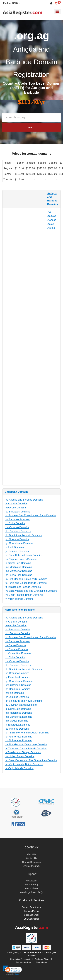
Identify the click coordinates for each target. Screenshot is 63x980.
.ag (49, 212)
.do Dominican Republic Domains (23, 535)
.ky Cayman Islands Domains (21, 559)
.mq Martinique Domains (18, 567)
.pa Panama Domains (17, 729)
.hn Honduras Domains (18, 689)
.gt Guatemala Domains (18, 685)
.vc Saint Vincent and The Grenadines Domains (31, 591)
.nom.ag (52, 220)
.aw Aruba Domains (16, 508)
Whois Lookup (32, 885)
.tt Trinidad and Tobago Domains (23, 587)
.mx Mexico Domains (16, 721)
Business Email (31, 915)
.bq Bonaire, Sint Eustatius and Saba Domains (30, 515)
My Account (31, 881)
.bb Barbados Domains (18, 512)
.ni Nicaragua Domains (17, 725)
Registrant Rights (42, 959)
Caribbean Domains (17, 492)
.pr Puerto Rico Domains (18, 575)
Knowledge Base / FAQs (31, 892)
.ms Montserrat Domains (18, 571)
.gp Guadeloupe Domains (19, 543)
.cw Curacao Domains (17, 527)
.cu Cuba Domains (15, 523)
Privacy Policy (41, 962)
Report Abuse (32, 888)
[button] (12, 3)
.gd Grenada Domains (17, 539)
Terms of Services (23, 962)
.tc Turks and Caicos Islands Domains (26, 583)
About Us (31, 854)
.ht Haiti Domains (14, 547)
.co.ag (51, 224)
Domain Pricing (32, 911)
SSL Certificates (31, 919)
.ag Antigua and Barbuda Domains (24, 500)
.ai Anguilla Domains (16, 504)
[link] (12, 970)
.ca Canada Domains (16, 649)
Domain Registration (32, 907)
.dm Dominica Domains (18, 531)
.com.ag (52, 216)
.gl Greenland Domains (18, 677)
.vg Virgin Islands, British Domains (24, 595)
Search (32, 127)
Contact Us (31, 858)
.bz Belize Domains (16, 645)
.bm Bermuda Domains (18, 633)
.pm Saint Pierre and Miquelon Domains (27, 733)
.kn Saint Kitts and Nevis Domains (24, 555)
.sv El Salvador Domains (18, 741)
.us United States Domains (20, 756)
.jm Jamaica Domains (17, 551)
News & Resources (31, 862)
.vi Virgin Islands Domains (19, 599)
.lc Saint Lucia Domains (18, 563)
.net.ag (51, 228)
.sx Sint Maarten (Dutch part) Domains (26, 579)
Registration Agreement (20, 959)
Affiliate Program (31, 866)
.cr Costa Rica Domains (18, 653)
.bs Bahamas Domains (17, 520)
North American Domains (20, 610)
